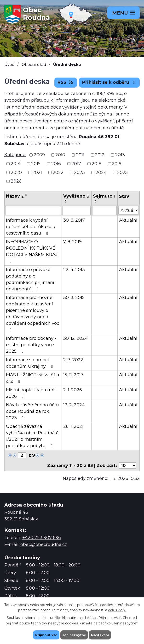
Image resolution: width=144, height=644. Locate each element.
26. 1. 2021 (73, 426)
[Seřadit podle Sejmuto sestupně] (96, 202)
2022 (58, 172)
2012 (100, 155)
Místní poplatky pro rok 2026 (31, 393)
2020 (16, 172)
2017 (76, 164)
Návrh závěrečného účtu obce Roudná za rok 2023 (32, 411)
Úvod (9, 64)
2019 (117, 164)
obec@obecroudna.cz (44, 545)
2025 (122, 172)
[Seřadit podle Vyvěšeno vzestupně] (66, 200)
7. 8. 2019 (72, 242)
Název (15, 196)
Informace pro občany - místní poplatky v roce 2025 (31, 345)
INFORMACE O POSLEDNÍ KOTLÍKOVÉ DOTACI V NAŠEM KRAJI (32, 251)
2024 (101, 172)
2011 (80, 155)
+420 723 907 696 (42, 538)
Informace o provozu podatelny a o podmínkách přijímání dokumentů (30, 279)
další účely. (117, 610)
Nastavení (101, 635)
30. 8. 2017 (74, 220)
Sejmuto (104, 196)
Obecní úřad (34, 64)
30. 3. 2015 (74, 298)
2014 (16, 164)
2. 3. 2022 (73, 360)
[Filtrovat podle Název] (33, 211)
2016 (56, 164)
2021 (37, 172)
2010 (60, 155)
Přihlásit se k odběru (109, 82)
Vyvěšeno (76, 196)
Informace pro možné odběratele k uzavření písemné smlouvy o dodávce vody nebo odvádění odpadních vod (33, 313)
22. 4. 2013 (74, 270)
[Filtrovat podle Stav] (129, 210)
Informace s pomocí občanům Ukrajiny (30, 363)
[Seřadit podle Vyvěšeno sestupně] (66, 202)
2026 (16, 181)
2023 (79, 172)
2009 (39, 155)
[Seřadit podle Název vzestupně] (26, 194)
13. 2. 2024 (74, 405)
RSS (66, 82)
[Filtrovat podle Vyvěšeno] (77, 211)
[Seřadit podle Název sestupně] (26, 196)
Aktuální (128, 220)
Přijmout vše (45, 635)
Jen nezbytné (74, 635)
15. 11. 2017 (73, 375)
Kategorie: (15, 155)
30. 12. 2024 (75, 338)
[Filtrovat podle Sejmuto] (104, 211)
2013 (120, 155)
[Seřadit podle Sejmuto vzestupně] (96, 200)
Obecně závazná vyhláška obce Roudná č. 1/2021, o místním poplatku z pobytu (33, 436)
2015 (36, 164)
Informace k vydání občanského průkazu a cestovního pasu (31, 227)
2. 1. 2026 (73, 390)
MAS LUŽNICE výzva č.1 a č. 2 (33, 378)
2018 (97, 164)
